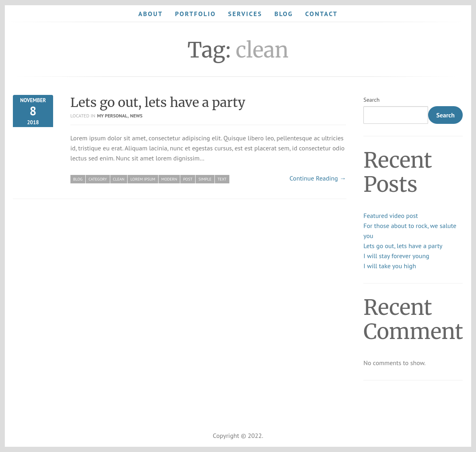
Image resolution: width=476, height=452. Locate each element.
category (98, 179)
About (151, 14)
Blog (284, 14)
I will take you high (390, 266)
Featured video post (390, 216)
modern (169, 179)
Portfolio (196, 14)
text (222, 179)
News (136, 116)
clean (119, 179)
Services (245, 14)
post (188, 179)
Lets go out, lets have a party (158, 103)
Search (371, 100)
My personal (112, 116)
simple (205, 179)
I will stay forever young (396, 256)
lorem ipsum (143, 179)
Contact (322, 14)
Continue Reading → (318, 178)
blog (78, 179)
